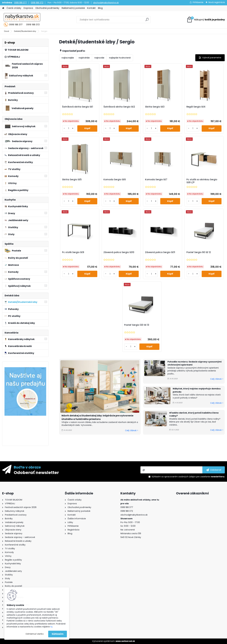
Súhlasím (58, 634)
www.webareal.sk (125, 641)
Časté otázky (14, 8)
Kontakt (91, 8)
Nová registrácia (217, 2)
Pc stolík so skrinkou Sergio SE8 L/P (202, 181)
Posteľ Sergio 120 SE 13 (137, 325)
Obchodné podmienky (47, 8)
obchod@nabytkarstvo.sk (106, 3)
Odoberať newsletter (36, 472)
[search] (147, 21)
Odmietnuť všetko (35, 634)
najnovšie (99, 58)
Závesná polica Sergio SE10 (119, 252)
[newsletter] (214, 470)
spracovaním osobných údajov (180, 477)
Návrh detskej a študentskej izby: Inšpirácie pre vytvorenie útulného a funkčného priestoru (97, 417)
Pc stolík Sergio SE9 (73, 252)
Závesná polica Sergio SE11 (160, 252)
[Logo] (22, 20)
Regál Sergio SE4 (196, 107)
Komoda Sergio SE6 (115, 180)
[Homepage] (3, 8)
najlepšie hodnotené (120, 58)
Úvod (7, 31)
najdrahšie (84, 58)
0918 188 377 (20, 3)
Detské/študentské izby (25, 31)
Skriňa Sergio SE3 (155, 107)
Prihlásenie (198, 2)
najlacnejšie (68, 58)
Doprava (28, 8)
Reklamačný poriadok (73, 8)
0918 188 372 (37, 3)
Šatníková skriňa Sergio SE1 (78, 107)
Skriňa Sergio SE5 (72, 180)
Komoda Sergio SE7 (156, 180)
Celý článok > (132, 431)
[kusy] (69, 128)
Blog (100, 8)
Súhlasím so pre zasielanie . (188, 477)
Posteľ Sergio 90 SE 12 (199, 252)
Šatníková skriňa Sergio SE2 (119, 107)
